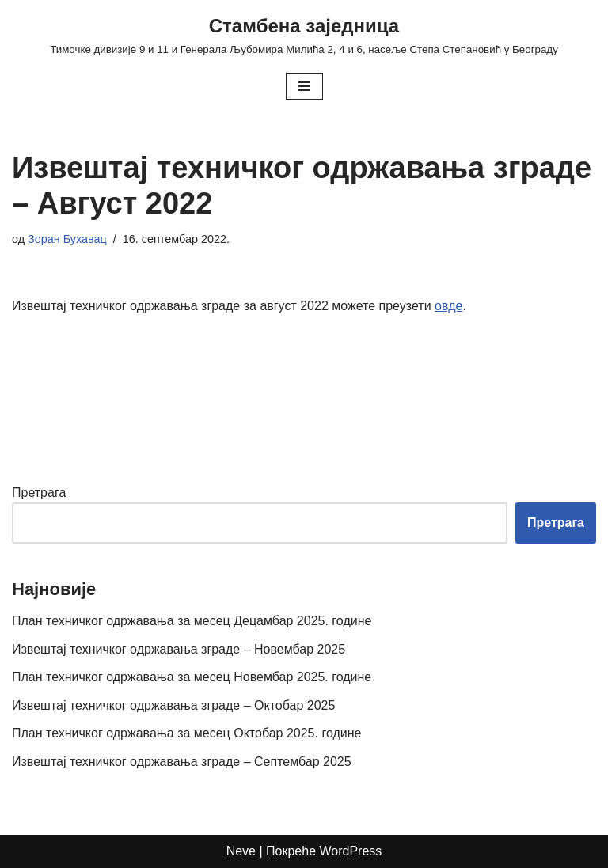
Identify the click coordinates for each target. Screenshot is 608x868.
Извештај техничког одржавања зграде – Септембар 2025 (182, 762)
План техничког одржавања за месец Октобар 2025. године (186, 733)
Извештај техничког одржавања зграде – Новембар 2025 (179, 649)
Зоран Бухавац (67, 239)
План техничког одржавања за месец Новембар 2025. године (192, 677)
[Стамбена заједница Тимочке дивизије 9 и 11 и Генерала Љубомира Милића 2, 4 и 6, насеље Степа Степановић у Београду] (304, 35)
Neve (241, 851)
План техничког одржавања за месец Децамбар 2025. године (192, 621)
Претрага (39, 493)
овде (448, 306)
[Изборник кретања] (304, 86)
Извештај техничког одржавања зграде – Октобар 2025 (173, 705)
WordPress (351, 851)
